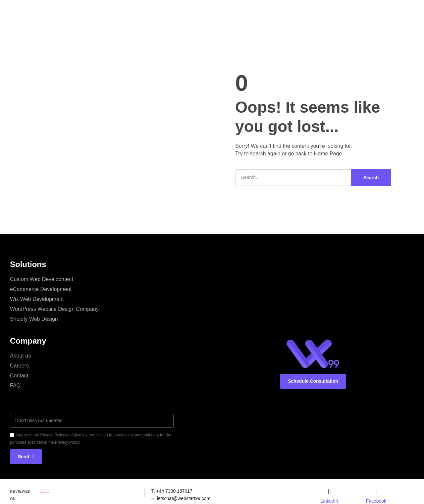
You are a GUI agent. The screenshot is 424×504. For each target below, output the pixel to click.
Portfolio (206, 11)
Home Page (328, 154)
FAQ (15, 386)
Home (114, 11)
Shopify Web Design (34, 319)
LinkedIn (329, 501)
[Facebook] (376, 491)
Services (142, 11)
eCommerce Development (41, 289)
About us (20, 356)
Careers (19, 366)
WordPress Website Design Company (54, 309)
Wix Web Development (37, 299)
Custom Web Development (42, 279)
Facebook (376, 501)
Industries (237, 11)
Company (174, 11)
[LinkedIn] (329, 491)
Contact (19, 376)
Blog (265, 11)
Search (371, 178)
